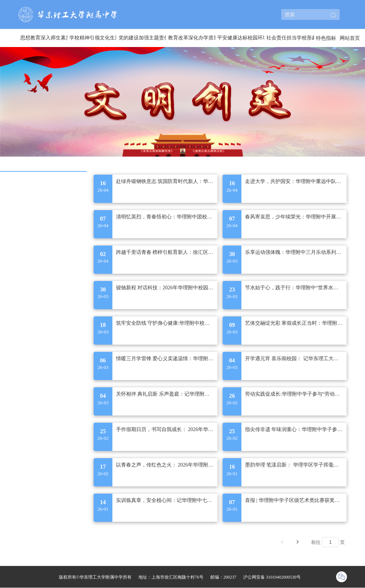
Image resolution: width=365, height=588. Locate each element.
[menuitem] (43, 38)
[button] (333, 16)
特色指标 (326, 38)
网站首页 (350, 38)
